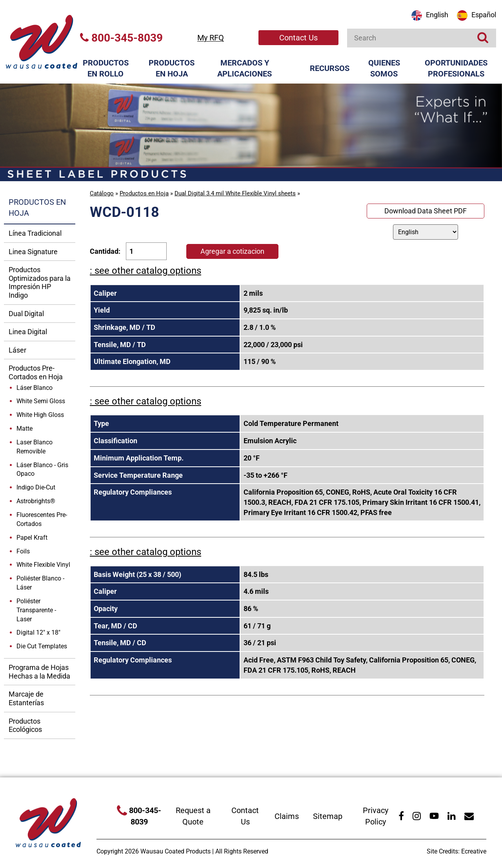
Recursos (330, 68)
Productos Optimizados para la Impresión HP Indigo (40, 282)
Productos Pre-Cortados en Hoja (36, 372)
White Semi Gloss (41, 401)
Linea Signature (33, 252)
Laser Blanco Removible (35, 447)
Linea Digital (28, 332)
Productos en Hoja (172, 68)
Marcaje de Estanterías (26, 698)
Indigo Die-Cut (36, 487)
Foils (23, 551)
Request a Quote (193, 816)
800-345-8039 (121, 38)
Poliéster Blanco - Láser (40, 583)
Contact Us (298, 38)
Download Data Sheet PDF (426, 211)
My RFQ (211, 38)
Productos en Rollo (106, 68)
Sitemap (328, 816)
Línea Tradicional (35, 233)
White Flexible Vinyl (43, 565)
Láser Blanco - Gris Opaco (42, 469)
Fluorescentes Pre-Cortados (42, 519)
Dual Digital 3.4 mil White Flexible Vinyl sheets (235, 193)
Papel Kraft (32, 538)
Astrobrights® (36, 501)
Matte (25, 429)
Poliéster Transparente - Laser (36, 610)
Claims (287, 816)
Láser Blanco (35, 388)
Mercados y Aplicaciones (245, 68)
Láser (17, 350)
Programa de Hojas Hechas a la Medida (39, 672)
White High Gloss (40, 415)
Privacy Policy (376, 816)
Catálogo (102, 193)
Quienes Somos (384, 68)
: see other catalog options (146, 271)
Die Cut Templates (42, 646)
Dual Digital (26, 314)
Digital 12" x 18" (38, 632)
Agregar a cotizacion (232, 251)
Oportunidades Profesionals (456, 68)
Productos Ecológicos (25, 725)
